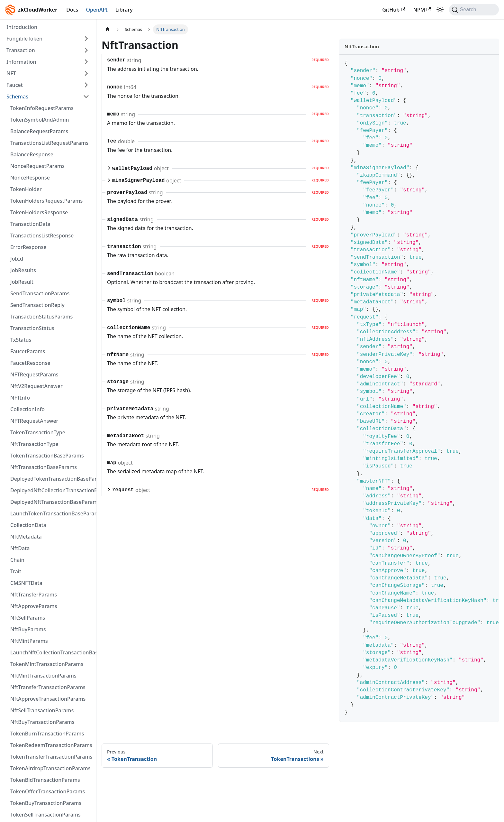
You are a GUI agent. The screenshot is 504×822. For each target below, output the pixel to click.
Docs (72, 10)
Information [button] (21, 62)
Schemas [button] (17, 97)
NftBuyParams (28, 629)
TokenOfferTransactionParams (48, 791)
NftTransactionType (34, 444)
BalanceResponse (32, 154)
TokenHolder (26, 189)
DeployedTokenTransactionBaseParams (52, 479)
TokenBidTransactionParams (45, 780)
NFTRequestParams (34, 374)
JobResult (22, 282)
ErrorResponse (28, 247)
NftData (20, 548)
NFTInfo (20, 398)
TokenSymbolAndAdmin (40, 120)
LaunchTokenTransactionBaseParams (52, 513)
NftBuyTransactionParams (42, 722)
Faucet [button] (15, 85)
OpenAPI (97, 10)
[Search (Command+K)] (474, 10)
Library (124, 10)
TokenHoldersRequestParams (46, 201)
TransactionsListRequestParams (49, 143)
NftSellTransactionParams (42, 710)
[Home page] (108, 29)
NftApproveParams (34, 606)
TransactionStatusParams (41, 317)
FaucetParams (28, 351)
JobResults (23, 270)
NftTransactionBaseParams (44, 467)
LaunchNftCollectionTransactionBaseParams (52, 652)
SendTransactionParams (40, 293)
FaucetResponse (30, 363)
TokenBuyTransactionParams (46, 803)
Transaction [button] (21, 50)
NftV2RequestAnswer (36, 386)
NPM (422, 10)
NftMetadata (26, 537)
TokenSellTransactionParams (45, 815)
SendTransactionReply (37, 305)
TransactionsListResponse (42, 236)
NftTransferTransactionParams (48, 687)
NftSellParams (28, 618)
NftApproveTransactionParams (48, 699)
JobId (17, 259)
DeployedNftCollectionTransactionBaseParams (52, 490)
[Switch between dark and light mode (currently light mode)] (440, 10)
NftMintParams (29, 641)
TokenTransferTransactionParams (51, 757)
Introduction (22, 27)
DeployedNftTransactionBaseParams (52, 502)
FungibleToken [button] (24, 39)
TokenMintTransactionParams (47, 664)
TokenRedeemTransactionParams (51, 745)
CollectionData (28, 525)
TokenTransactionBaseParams (47, 456)
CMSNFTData (26, 583)
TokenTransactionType (38, 432)
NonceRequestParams (37, 166)
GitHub (394, 10)
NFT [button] (11, 73)
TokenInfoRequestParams (42, 108)
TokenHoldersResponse (39, 212)
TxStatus (21, 340)
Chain (17, 560)
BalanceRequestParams (39, 131)
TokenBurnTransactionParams (47, 734)
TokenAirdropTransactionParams (50, 768)
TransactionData (30, 224)
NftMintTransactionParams (43, 676)
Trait (16, 571)
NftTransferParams (34, 595)
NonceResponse (30, 178)
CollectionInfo (27, 409)
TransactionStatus (32, 328)
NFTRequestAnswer (34, 421)
